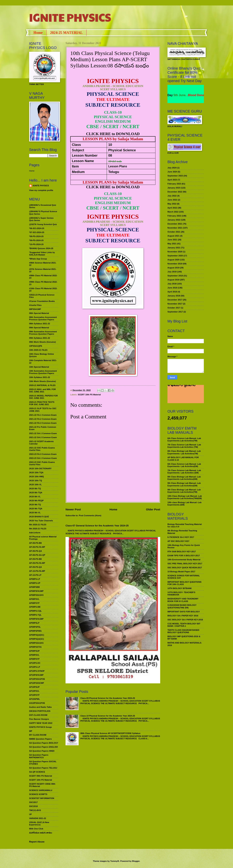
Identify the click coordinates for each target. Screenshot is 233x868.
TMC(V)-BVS (35, 810)
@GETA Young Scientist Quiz (43, 224)
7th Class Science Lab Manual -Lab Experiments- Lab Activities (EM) (184, 472)
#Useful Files (35, 305)
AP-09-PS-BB (35, 559)
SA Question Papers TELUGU (43, 768)
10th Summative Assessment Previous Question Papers (43, 372)
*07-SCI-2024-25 (37, 232)
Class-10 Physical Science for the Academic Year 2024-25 (108, 716)
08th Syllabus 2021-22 (40, 324)
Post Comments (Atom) (90, 515)
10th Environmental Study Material (184, 560)
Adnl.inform (35, 533)
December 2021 (175, 224)
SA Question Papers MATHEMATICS (39, 756)
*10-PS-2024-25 (36, 244)
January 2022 (174, 220)
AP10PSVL (34, 691)
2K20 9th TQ (35, 505)
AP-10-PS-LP (35, 575)
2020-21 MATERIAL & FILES (42, 385)
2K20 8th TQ (35, 489)
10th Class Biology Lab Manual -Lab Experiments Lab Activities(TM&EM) (185, 497)
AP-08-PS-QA (35, 551)
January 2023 (174, 188)
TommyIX (115, 861)
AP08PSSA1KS (36, 595)
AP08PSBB (34, 587)
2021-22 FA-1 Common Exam (43, 415)
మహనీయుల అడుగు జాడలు (41, 833)
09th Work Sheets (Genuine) (43, 342)
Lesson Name (83, 161)
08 (110, 155)
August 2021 (173, 236)
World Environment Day (178, 95)
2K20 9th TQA (36, 509)
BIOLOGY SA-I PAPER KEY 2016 (183, 616)
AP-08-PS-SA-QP (37, 555)
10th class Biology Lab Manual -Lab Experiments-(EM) (184, 504)
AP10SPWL (34, 699)
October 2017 (174, 308)
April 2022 (172, 208)
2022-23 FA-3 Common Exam (43, 454)
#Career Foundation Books (42, 301)
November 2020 (175, 252)
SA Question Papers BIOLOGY (44, 743)
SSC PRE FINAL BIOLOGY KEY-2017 (185, 564)
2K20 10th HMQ (36, 477)
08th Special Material (39, 313)
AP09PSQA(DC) (37, 635)
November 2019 (175, 264)
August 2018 (173, 280)
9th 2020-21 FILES (38, 529)
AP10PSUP (34, 687)
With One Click (36, 829)
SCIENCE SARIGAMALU (41, 790)
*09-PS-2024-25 (36, 240)
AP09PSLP (34, 623)
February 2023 (174, 184)
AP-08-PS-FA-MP (37, 547)
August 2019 (173, 268)
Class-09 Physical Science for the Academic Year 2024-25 (108, 698)
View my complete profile (41, 190)
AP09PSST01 (35, 647)
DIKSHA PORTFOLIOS (40, 711)
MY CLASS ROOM (38, 735)
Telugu (114, 172)
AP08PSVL (34, 599)
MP (31, 731)
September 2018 (175, 276)
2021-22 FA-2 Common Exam (43, 419)
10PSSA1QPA (36, 346)
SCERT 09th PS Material (41, 776)
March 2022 (173, 212)
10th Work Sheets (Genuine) (43, 381)
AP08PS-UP (35, 583)
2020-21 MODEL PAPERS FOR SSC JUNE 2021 (43, 397)
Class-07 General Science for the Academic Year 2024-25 (97, 526)
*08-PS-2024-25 (36, 236)
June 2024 (172, 172)
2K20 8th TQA (36, 493)
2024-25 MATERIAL (66, 33)
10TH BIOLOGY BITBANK (180, 588)
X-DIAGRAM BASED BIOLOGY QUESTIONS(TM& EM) (182, 606)
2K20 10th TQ (36, 481)
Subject (78, 150)
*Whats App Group (38, 259)
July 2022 (172, 196)
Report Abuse (37, 842)
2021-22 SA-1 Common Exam (43, 433)
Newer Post (73, 509)
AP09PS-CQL (35, 611)
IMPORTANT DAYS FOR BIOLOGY (184, 612)
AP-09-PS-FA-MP (37, 563)
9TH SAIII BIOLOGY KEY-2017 (182, 552)
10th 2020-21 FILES (38, 350)
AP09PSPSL (35, 627)
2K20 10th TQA (36, 473)
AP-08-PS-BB (35, 543)
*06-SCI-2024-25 (37, 228)
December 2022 (175, 192)
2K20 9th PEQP (36, 501)
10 (110, 145)
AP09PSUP (34, 651)
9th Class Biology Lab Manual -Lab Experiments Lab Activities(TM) (184, 491)
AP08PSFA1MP (36, 591)
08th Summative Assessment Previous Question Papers (43, 318)
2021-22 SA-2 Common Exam (43, 437)
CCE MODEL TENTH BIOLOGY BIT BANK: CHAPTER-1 (184, 625)
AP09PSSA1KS (36, 643)
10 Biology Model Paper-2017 (181, 572)
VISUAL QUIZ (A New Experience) (39, 823)
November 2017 (175, 304)
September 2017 (175, 312)
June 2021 (172, 240)
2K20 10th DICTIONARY (40, 469)
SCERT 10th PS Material (89, 395)
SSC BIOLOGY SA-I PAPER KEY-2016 (185, 620)
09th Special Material (39, 328)
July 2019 (172, 272)
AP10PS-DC (35, 663)
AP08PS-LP (35, 579)
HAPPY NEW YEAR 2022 (41, 723)
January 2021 (174, 248)
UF (30, 814)
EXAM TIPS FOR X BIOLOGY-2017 (184, 556)
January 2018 (174, 296)
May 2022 (172, 204)
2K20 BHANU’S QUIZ (39, 517)
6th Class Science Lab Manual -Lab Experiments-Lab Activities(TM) (184, 439)
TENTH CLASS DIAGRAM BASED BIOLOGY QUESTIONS (183, 631)
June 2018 (172, 288)
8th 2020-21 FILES (38, 525)
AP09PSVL (34, 655)
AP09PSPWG (35, 631)
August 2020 (173, 260)
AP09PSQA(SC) (37, 639)
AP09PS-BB (35, 607)
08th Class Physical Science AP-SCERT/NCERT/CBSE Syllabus (110, 733)
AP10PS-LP (35, 667)
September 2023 (175, 176)
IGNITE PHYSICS (70, 17)
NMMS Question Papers (40, 739)
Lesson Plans (118, 166)
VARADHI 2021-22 (38, 818)
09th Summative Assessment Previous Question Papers (43, 333)
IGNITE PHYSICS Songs (41, 727)
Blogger (136, 861)
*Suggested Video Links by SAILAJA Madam (42, 254)
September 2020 (175, 256)
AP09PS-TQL (35, 615)
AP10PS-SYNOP (37, 671)
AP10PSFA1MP (36, 675)
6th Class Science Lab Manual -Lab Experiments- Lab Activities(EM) (184, 465)
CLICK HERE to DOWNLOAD (113, 134)
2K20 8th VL (35, 497)
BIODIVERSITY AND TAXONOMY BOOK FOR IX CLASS (183, 600)
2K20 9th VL (35, 513)
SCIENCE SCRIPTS (38, 794)
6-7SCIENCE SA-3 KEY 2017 (181, 537)
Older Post (153, 509)
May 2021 (172, 244)
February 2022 (174, 216)
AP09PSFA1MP (36, 619)
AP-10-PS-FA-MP (37, 571)
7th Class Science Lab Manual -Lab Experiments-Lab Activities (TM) (184, 446)
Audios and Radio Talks (40, 707)
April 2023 (172, 180)
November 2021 (175, 228)
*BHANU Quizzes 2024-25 (41, 248)
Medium (78, 172)
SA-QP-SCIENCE (37, 772)
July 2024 (172, 168)
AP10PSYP (34, 695)
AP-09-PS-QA (35, 567)
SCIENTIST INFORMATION (42, 798)
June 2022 (172, 200)
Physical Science (122, 150)
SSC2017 (33, 802)
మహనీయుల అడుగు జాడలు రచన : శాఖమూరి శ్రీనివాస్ (183, 393)
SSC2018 (33, 806)
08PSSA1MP (35, 309)
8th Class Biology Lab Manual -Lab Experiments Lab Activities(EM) (184, 478)
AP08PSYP (34, 603)
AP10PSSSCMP (37, 683)
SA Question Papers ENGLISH (44, 747)
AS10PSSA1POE (37, 703)
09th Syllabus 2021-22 (40, 338)
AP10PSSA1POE (37, 679)
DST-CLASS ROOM (38, 715)
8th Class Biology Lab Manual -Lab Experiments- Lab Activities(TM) (184, 452)
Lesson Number (85, 155)
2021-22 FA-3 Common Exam (43, 423)
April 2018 (172, 292)
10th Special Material (39, 367)
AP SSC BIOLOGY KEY (178, 541)
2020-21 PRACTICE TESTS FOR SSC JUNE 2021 (42, 403)
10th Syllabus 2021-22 (40, 377)
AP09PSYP (34, 659)
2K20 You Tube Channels (41, 521)
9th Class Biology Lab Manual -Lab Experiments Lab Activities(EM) (184, 484)
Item (75, 166)
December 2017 (175, 300)
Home (38, 33)
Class (76, 145)
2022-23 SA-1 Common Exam (43, 458)
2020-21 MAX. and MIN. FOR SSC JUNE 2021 (43, 390)
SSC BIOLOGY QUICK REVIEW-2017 (185, 568)
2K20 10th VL (35, 485)
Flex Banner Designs (39, 719)
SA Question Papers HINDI (42, 751)
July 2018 (172, 284)
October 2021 (174, 232)
